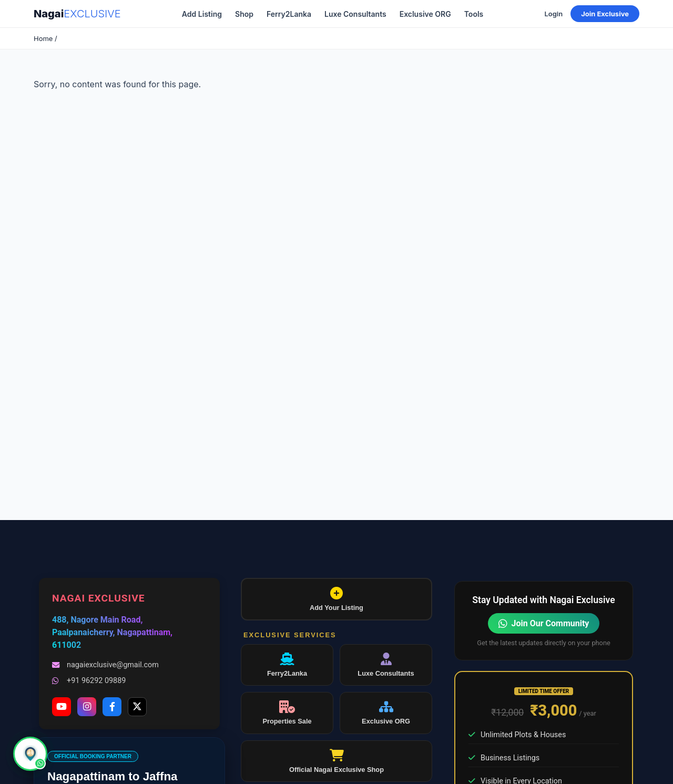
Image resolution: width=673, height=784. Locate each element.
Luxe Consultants (355, 14)
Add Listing (202, 14)
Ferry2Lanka (289, 14)
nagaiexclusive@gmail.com (105, 665)
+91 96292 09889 (89, 681)
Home (43, 38)
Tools (474, 14)
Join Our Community (544, 623)
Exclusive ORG (425, 14)
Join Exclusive (605, 14)
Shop (244, 14)
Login (553, 14)
